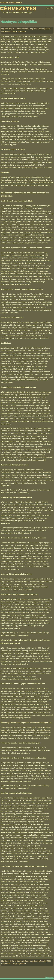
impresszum (49, 977)
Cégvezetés (18, 9)
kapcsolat (50, 8)
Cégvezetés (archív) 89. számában (22, 37)
